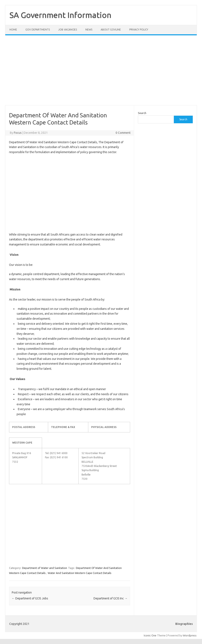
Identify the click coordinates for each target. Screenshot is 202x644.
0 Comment (123, 133)
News (89, 30)
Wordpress (190, 635)
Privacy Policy (139, 30)
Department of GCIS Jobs (30, 598)
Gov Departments (38, 30)
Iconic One (150, 635)
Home (13, 30)
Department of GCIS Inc (110, 598)
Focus (18, 133)
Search (142, 113)
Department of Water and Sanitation (45, 568)
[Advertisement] (101, 73)
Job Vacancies (68, 30)
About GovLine (111, 30)
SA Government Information (60, 15)
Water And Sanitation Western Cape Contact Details (80, 573)
